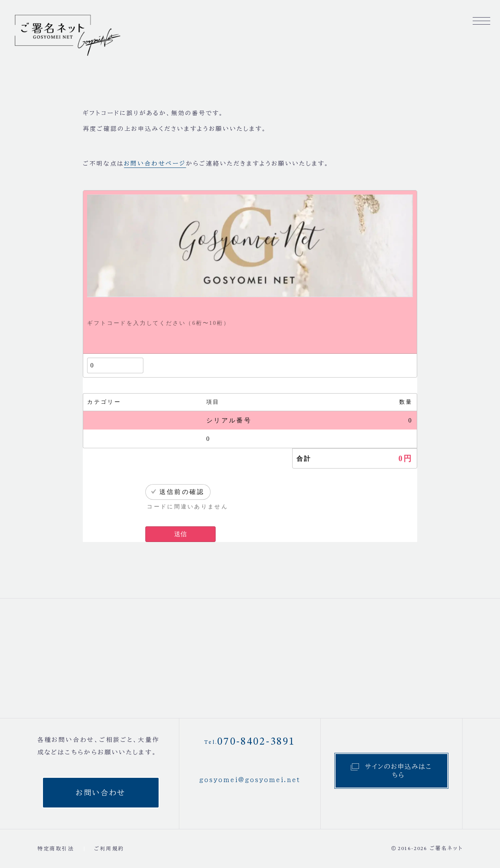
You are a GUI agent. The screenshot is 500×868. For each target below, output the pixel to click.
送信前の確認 (182, 492)
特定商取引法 (56, 849)
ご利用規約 (109, 849)
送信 (180, 534)
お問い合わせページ (155, 163)
